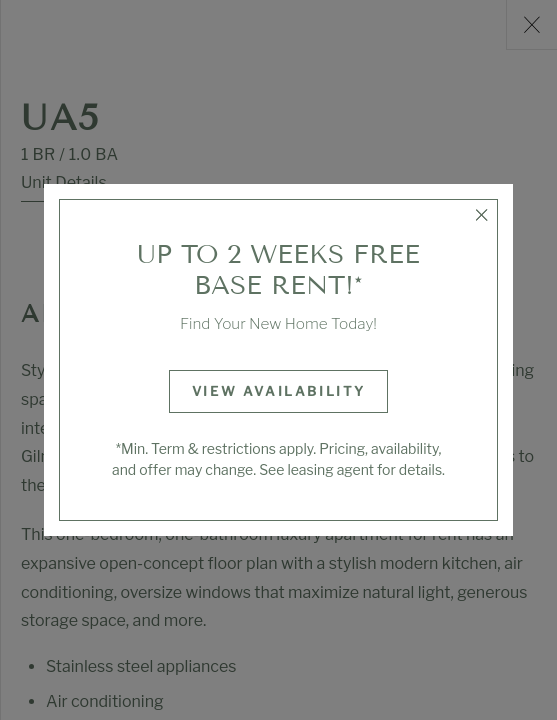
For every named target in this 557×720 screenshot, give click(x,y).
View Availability (279, 391)
